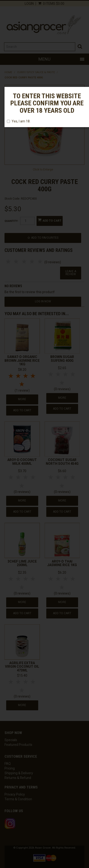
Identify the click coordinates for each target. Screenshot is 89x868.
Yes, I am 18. (19, 121)
